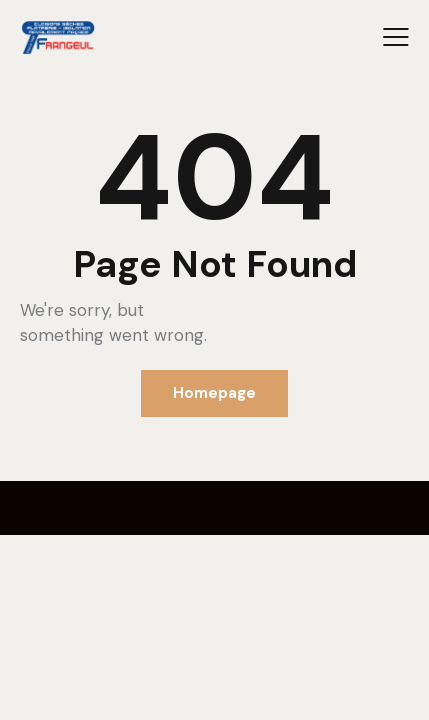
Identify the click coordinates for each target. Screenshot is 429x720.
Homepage (214, 393)
